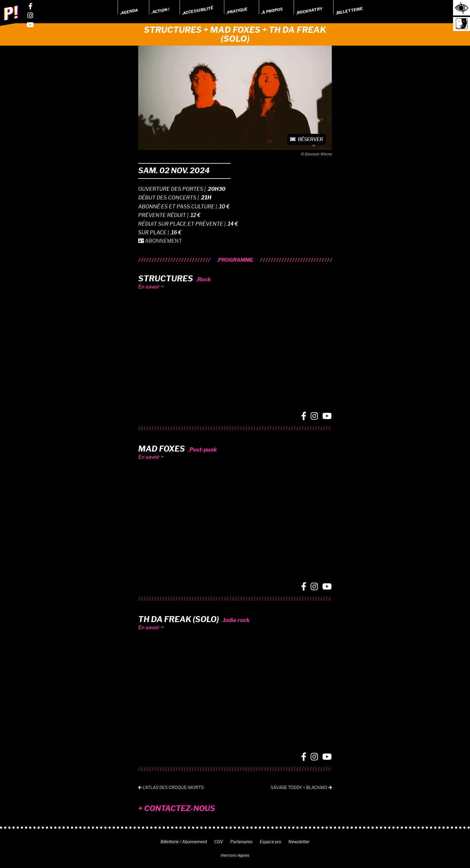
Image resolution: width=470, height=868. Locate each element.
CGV (219, 842)
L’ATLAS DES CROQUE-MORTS (171, 788)
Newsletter (299, 842)
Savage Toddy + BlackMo (301, 788)
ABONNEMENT (160, 241)
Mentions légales (235, 855)
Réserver (306, 139)
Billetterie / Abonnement (184, 842)
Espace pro (270, 842)
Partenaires (241, 842)
